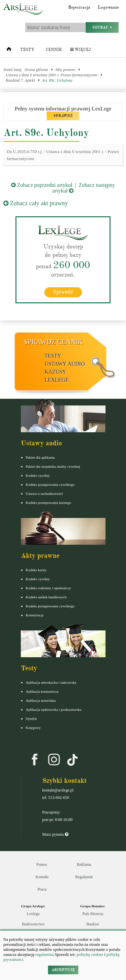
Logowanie (108, 7)
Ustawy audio (65, 364)
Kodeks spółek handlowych (46, 597)
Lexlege (33, 914)
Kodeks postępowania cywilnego (50, 484)
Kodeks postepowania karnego (49, 503)
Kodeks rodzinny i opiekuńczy (49, 588)
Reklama (84, 864)
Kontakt (42, 877)
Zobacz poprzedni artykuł (42, 185)
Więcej (80, 50)
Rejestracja (79, 7)
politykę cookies (90, 955)
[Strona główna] (9, 51)
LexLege (57, 380)
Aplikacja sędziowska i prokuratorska (54, 709)
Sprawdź (63, 292)
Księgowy (33, 728)
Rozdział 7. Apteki (20, 80)
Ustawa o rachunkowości (45, 494)
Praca (42, 889)
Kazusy (56, 372)
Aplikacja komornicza (42, 691)
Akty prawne (65, 70)
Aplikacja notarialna (41, 700)
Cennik (54, 50)
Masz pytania (55, 834)
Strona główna (36, 70)
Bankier (93, 924)
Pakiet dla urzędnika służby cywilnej (53, 466)
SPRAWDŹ (63, 116)
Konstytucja (35, 615)
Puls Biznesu (93, 914)
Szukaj (102, 27)
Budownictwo (33, 924)
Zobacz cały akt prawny (36, 203)
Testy (27, 50)
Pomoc (42, 864)
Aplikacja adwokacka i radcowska (51, 682)
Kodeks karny (36, 570)
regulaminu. (45, 955)
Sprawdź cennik (54, 342)
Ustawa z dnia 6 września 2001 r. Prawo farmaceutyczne (52, 75)
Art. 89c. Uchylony (57, 80)
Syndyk (32, 719)
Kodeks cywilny (38, 475)
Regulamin (84, 877)
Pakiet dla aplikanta (40, 457)
